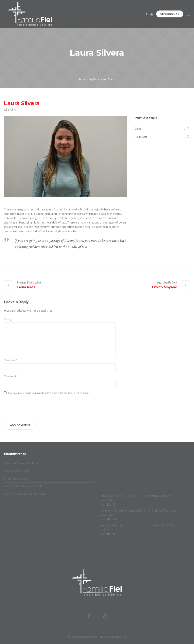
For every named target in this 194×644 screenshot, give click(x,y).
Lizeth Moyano (165, 287)
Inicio (82, 79)
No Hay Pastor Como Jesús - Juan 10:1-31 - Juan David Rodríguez (140, 525)
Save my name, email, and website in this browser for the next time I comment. (49, 393)
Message (8, 319)
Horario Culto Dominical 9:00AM (23, 486)
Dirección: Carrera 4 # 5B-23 (21, 463)
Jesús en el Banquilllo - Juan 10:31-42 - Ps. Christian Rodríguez (138, 510)
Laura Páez (26, 287)
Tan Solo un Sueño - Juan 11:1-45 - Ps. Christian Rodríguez (136, 496)
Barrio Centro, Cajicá (17, 471)
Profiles (92, 79)
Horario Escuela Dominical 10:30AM (25, 494)
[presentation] (34, 407)
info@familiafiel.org (16, 479)
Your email (11, 376)
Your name (11, 360)
